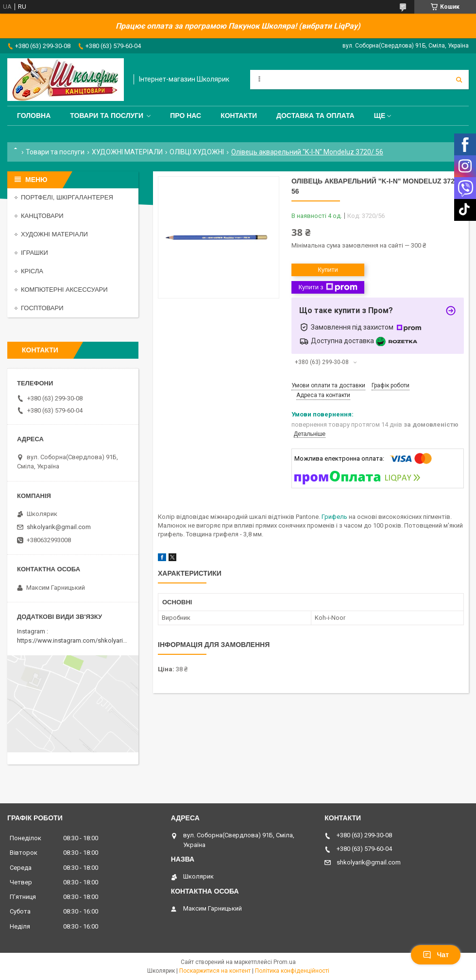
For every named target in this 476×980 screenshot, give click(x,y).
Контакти (239, 116)
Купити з (328, 287)
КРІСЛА (32, 271)
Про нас (186, 116)
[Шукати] (459, 80)
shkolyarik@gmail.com (59, 527)
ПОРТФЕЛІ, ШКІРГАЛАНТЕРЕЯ (67, 197)
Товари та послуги (107, 116)
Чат (436, 955)
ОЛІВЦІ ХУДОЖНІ (197, 152)
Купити (328, 270)
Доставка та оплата (315, 116)
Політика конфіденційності (292, 971)
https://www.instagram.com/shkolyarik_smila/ (82, 640)
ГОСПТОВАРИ (42, 308)
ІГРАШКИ (34, 253)
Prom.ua (285, 962)
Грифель (334, 517)
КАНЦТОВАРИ (42, 216)
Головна (34, 116)
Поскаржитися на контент (215, 971)
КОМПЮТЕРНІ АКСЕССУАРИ (64, 290)
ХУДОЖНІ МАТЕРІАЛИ (127, 152)
